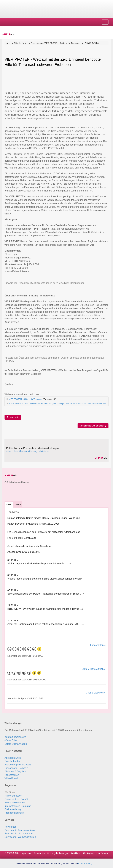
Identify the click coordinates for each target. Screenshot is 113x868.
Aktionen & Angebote (16, 772)
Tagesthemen (12, 775)
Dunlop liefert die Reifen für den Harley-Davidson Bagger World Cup (44, 518)
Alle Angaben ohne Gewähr (95, 853)
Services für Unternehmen (19, 834)
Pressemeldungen (14, 813)
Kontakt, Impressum (15, 737)
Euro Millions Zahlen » (94, 669)
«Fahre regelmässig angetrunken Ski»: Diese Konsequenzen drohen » (45, 579)
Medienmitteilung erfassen (93, 426)
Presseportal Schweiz (16, 768)
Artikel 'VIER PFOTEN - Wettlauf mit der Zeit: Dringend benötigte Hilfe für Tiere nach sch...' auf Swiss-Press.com (57, 404)
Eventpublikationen (15, 803)
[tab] (9, 505)
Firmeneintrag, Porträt (16, 799)
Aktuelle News (20, 43)
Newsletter (10, 827)
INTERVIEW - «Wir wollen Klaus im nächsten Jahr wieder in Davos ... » (46, 609)
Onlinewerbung (13, 809)
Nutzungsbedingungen (58, 853)
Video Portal (11, 778)
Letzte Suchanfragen (16, 744)
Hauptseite (13, 417)
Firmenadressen (13, 796)
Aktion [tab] (18, 505)
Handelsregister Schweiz (18, 765)
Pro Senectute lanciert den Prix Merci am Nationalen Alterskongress (44, 532)
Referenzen (39, 853)
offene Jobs (11, 740)
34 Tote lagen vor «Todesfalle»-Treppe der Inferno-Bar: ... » (39, 564)
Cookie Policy (85, 863)
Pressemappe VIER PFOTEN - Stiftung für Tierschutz (56, 43)
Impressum (26, 853)
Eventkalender (12, 761)
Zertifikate (76, 853)
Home (7, 43)
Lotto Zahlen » (98, 645)
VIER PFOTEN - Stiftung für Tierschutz (25, 399)
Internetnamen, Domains (18, 806)
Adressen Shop (13, 758)
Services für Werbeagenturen (20, 837)
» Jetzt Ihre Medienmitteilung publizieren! (28, 451)
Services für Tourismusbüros (20, 830)
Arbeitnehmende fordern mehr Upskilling (29, 546)
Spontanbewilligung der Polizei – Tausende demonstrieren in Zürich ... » (46, 594)
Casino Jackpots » (96, 693)
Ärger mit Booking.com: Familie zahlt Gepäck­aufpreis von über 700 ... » (46, 624)
